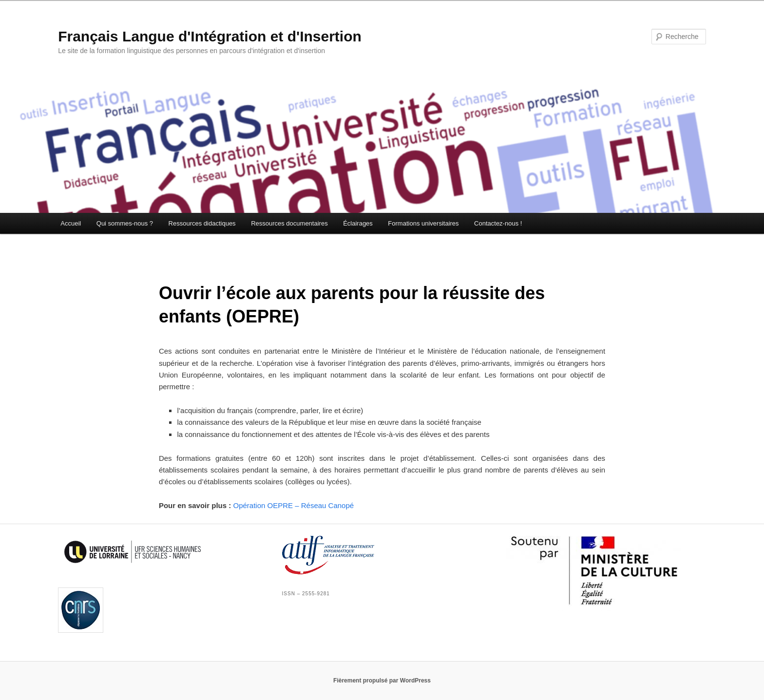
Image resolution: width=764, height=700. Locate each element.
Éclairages (358, 223)
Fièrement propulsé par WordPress (382, 681)
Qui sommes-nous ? (125, 223)
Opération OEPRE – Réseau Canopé (293, 505)
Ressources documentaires (289, 223)
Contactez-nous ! (498, 223)
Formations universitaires (423, 223)
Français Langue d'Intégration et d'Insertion (210, 36)
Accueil (71, 223)
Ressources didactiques (202, 223)
